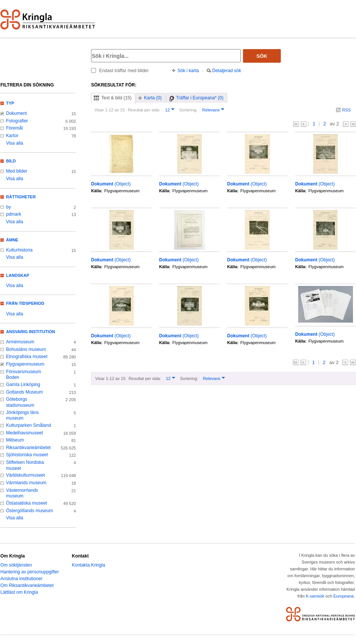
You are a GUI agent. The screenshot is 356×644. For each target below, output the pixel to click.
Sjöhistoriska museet (27, 455)
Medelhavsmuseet (25, 433)
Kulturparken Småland (29, 425)
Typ (10, 103)
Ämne (12, 240)
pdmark (14, 214)
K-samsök (315, 596)
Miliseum (15, 440)
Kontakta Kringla (88, 565)
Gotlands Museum (25, 392)
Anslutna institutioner (21, 579)
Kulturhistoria (19, 250)
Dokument (16, 113)
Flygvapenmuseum (25, 364)
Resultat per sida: (144, 110)
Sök (262, 56)
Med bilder (17, 171)
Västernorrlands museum (22, 493)
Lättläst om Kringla (19, 592)
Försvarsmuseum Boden (24, 375)
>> (353, 124)
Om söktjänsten (16, 565)
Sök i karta (188, 71)
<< (296, 124)
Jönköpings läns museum (22, 415)
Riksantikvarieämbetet (28, 448)
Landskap (18, 275)
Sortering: (188, 110)
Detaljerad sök (227, 71)
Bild (11, 161)
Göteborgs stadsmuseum (20, 402)
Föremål (14, 128)
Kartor (12, 136)
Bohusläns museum (26, 349)
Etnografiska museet (27, 357)
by (9, 207)
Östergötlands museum (29, 511)
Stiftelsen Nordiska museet (25, 465)
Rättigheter (21, 197)
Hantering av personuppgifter (30, 572)
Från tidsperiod (25, 303)
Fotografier (17, 121)
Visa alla (15, 143)
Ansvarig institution (31, 332)
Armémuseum (20, 342)
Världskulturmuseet (26, 475)
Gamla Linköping (23, 385)
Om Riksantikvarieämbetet (27, 585)
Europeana (344, 596)
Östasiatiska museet (26, 503)
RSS (346, 110)
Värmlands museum (26, 483)
